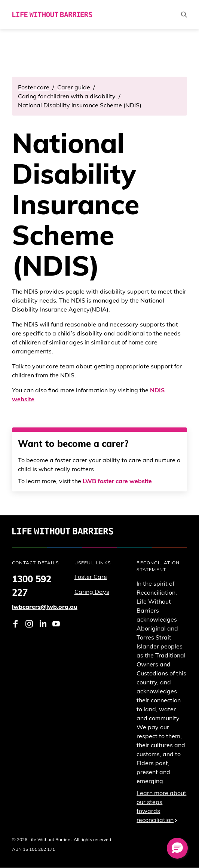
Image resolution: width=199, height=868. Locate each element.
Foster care (34, 87)
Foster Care (91, 577)
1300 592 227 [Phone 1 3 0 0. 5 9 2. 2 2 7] (32, 586)
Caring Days (92, 592)
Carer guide (74, 87)
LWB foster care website (117, 481)
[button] (177, 848)
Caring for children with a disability (67, 96)
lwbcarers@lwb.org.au (45, 607)
